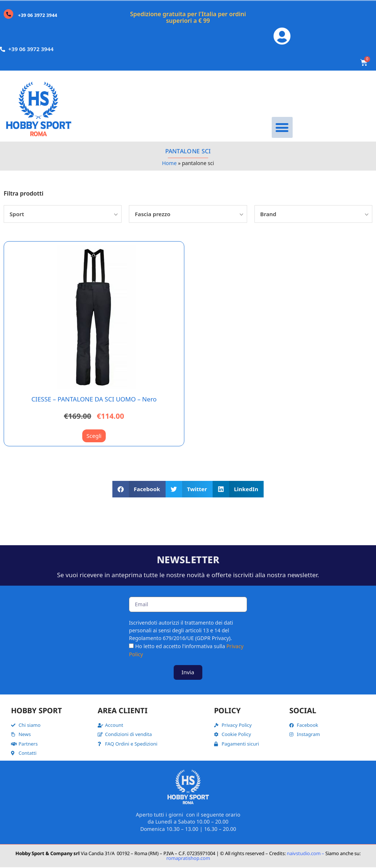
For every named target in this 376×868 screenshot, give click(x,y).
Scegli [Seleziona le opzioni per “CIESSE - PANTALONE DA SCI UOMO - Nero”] (94, 437)
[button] (282, 128)
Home (169, 164)
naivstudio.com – (305, 854)
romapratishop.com (188, 859)
